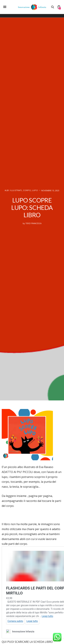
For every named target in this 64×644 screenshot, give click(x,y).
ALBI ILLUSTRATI (13, 190)
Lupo (35, 190)
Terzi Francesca (33, 223)
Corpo (27, 190)
